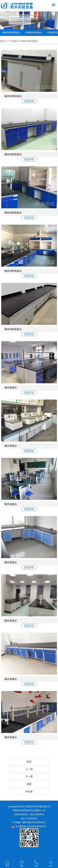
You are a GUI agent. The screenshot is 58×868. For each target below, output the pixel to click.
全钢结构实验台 (34, 33)
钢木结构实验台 (11, 33)
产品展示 (13, 41)
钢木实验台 (11, 388)
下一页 (29, 777)
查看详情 (29, 101)
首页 (2, 41)
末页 (29, 784)
